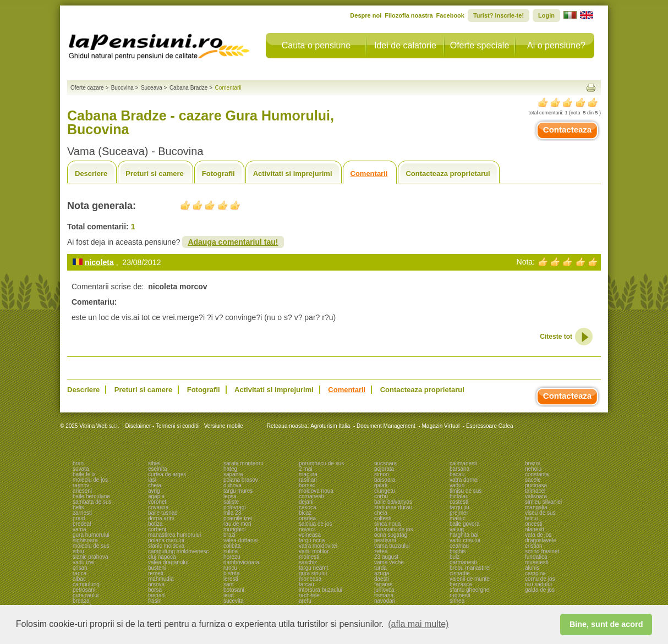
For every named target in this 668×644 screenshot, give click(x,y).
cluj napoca (162, 557)
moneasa (310, 579)
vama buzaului (392, 546)
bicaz (305, 513)
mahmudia (161, 579)
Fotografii (218, 174)
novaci (307, 529)
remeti (156, 573)
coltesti (383, 518)
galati (381, 485)
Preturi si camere (155, 174)
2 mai (305, 469)
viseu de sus (540, 513)
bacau (457, 474)
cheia (155, 485)
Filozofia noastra (409, 15)
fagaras (383, 584)
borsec (307, 485)
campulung (86, 584)
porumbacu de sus (321, 463)
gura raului (86, 595)
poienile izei (238, 518)
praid (79, 518)
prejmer (459, 513)
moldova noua (316, 491)
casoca (308, 507)
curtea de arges (167, 474)
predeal (82, 524)
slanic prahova (90, 557)
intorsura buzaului (321, 590)
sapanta (233, 474)
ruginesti (460, 595)
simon (382, 474)
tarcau (306, 584)
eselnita (157, 469)
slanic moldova (166, 546)
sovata (81, 469)
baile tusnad (163, 513)
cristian (534, 546)
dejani (306, 502)
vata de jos (538, 535)
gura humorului (91, 535)
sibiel (154, 463)
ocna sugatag (391, 535)
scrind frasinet (542, 551)
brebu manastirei (470, 568)
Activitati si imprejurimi (293, 174)
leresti (231, 579)
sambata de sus (92, 502)
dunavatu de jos (394, 529)
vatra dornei (464, 480)
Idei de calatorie (405, 45)
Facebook (450, 15)
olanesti (534, 529)
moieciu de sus (91, 546)
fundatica (536, 557)
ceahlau (459, 546)
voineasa (310, 535)
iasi (152, 480)
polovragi (235, 507)
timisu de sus (466, 491)
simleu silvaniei (543, 502)
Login (546, 15)
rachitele (309, 595)
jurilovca (384, 590)
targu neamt (313, 568)
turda (380, 568)
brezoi (532, 463)
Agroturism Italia (330, 426)
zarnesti (82, 513)
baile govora (464, 524)
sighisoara (85, 540)
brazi (229, 535)
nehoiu (533, 469)
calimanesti (463, 463)
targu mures (238, 491)
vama (79, 529)
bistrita (231, 573)
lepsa (230, 496)
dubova (232, 485)
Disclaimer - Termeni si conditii (163, 426)
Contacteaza (567, 130)
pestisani (385, 540)
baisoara (385, 480)
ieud (229, 595)
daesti (382, 579)
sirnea (457, 601)
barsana (459, 469)
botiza (155, 524)
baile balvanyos (393, 502)
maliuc (458, 518)
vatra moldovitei (318, 546)
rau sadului (538, 584)
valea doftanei (240, 540)
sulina (231, 551)
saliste (231, 502)
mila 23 (232, 513)
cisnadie (460, 573)
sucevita (234, 601)
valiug (457, 529)
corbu (381, 496)
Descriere (91, 174)
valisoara (536, 496)
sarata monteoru (243, 463)
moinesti (309, 557)
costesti (459, 502)
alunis (532, 568)
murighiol (235, 529)
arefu (305, 601)
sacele (533, 480)
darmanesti (463, 562)
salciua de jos (316, 524)
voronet (157, 502)
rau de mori (237, 524)
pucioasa (536, 485)
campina (535, 573)
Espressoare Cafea (490, 426)
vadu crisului (465, 540)
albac (79, 579)
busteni (157, 568)
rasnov (81, 485)
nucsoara (385, 463)
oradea (307, 518)
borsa (155, 590)
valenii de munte (470, 579)
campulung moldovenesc (179, 551)
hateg (230, 469)
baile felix (84, 474)
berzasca (461, 584)
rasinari (308, 480)
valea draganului (168, 562)
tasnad (156, 595)
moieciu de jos (90, 480)
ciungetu (385, 491)
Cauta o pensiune (316, 45)
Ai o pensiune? (556, 45)
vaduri (457, 485)
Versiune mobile (223, 426)
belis (78, 507)
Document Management (386, 426)
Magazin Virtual (441, 426)
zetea (381, 551)
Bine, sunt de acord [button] (606, 624)
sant (229, 584)
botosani (234, 590)
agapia (156, 496)
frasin (155, 601)
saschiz (308, 562)
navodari (385, 601)
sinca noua (387, 524)
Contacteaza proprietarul (448, 174)
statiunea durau (393, 507)
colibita (232, 546)
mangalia (536, 507)
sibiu (78, 551)
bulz (455, 557)
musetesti (537, 562)
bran (78, 463)
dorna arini (161, 518)
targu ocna (312, 540)
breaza (81, 601)
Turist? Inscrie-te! (499, 15)
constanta (537, 474)
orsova (156, 584)
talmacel (535, 491)
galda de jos (540, 590)
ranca (80, 573)
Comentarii (369, 174)
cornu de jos (540, 579)
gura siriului (313, 573)
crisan (80, 568)
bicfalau (459, 496)
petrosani (84, 590)
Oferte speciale (480, 45)
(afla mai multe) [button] (418, 624)
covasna (158, 507)
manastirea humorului (174, 535)
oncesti (534, 524)
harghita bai (464, 535)
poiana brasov (241, 480)
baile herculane (91, 496)
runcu (230, 568)
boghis (458, 551)
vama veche (389, 562)
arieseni (82, 491)
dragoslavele (541, 540)
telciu (531, 518)
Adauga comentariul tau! (233, 242)
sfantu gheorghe (469, 590)
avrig (154, 491)
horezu (232, 557)
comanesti (311, 496)
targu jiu (459, 507)
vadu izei (83, 562)
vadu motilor (314, 551)
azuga (382, 573)
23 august (386, 557)
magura (308, 474)
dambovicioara (241, 562)
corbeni (157, 529)
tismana (384, 595)
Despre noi (366, 15)
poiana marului (166, 540)
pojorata (384, 469)
